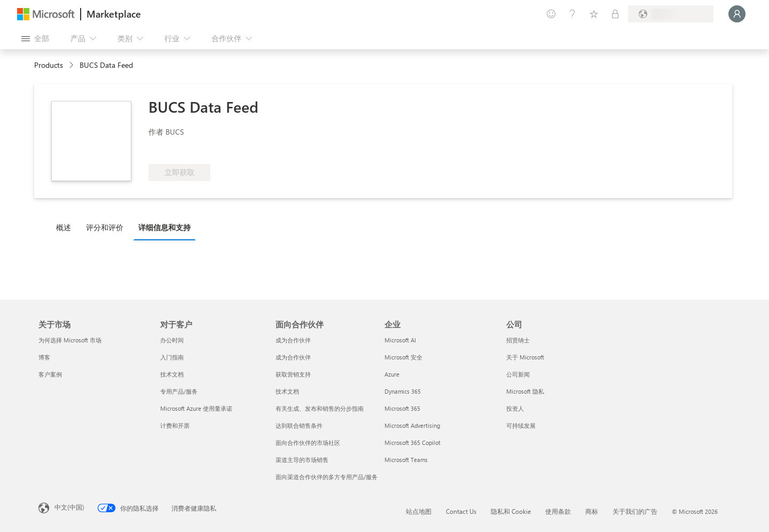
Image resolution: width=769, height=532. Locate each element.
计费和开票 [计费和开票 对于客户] (175, 425)
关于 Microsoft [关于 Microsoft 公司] (525, 357)
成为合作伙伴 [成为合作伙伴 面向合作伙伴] (293, 340)
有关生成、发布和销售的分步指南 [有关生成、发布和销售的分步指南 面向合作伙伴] (320, 408)
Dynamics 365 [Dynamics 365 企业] (403, 391)
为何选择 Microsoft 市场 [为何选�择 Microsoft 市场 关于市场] (70, 340)
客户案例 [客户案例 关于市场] (50, 374)
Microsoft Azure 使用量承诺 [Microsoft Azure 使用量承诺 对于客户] (196, 408)
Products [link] (49, 65)
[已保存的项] (594, 14)
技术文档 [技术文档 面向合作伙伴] (287, 391)
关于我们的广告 (635, 511)
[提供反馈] (551, 14)
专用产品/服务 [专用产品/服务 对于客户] (179, 391)
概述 (64, 227)
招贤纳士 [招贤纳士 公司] (518, 340)
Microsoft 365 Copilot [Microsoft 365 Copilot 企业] (413, 443)
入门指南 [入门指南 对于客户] (172, 357)
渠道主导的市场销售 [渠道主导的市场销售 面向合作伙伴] (302, 460)
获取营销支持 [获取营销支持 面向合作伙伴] (293, 374)
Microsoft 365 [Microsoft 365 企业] (402, 408)
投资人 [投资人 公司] (515, 408)
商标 (592, 511)
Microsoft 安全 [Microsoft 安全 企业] (403, 357)
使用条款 (558, 511)
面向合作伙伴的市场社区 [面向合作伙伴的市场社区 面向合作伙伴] (308, 443)
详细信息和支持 (164, 227)
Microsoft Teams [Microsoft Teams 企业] (406, 460)
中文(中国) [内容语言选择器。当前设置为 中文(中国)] (69, 507)
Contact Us (461, 511)
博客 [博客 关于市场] (44, 357)
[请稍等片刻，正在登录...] (737, 14)
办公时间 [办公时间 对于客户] (172, 340)
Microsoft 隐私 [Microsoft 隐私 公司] (525, 391)
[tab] (66, 227)
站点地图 (419, 511)
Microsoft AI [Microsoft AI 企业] (400, 340)
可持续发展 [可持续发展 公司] (521, 425)
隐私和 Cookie (511, 511)
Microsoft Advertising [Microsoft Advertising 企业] (412, 425)
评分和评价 (105, 227)
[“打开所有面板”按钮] (35, 38)
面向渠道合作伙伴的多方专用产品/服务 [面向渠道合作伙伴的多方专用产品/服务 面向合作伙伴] (327, 477)
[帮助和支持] (572, 14)
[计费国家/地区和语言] (671, 14)
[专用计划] (615, 14)
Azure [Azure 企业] (392, 374)
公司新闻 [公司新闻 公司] (518, 374)
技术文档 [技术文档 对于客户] (172, 374)
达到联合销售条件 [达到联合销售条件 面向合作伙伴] (299, 425)
